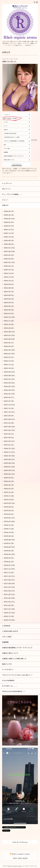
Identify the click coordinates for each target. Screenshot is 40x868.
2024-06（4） (9, 295)
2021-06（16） (10, 426)
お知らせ (5, 205)
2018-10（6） (9, 532)
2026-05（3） (9, 211)
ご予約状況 (6, 626)
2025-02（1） (9, 266)
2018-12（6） (9, 525)
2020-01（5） (9, 488)
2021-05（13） (10, 430)
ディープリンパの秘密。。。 (13, 194)
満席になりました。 (10, 62)
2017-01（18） (10, 609)
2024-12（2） (9, 273)
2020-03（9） (9, 481)
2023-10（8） (9, 324)
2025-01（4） (9, 270)
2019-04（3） (9, 510)
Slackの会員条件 (8, 680)
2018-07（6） (9, 543)
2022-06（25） (10, 383)
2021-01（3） (9, 445)
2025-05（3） (9, 255)
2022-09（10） (10, 372)
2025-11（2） (9, 233)
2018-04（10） (10, 554)
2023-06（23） (10, 339)
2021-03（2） (9, 437)
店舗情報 (5, 642)
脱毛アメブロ (7, 664)
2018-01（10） (10, 565)
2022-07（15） (10, 379)
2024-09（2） (9, 284)
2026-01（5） (9, 226)
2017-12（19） (10, 569)
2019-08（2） (9, 507)
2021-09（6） (9, 415)
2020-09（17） (10, 459)
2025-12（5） (9, 229)
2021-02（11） (10, 441)
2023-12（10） (10, 317)
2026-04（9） (9, 215)
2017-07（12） (10, 587)
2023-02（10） (10, 353)
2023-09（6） (9, 328)
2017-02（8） (9, 605)
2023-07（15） (10, 335)
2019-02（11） (10, 518)
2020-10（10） (10, 456)
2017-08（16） (10, 583)
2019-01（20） (10, 521)
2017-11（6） (9, 572)
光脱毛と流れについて (10, 653)
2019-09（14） (10, 503)
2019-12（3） (9, 492)
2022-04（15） (10, 390)
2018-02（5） (9, 561)
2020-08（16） (10, 463)
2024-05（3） (9, 299)
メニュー (5, 200)
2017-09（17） (10, 580)
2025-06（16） (10, 251)
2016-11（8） (9, 616)
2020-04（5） (9, 478)
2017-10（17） (10, 576)
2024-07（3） (9, 291)
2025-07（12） (10, 248)
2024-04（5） (9, 302)
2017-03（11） (10, 602)
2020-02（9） (9, 485)
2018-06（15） (10, 547)
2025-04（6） (9, 259)
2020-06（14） (10, 470)
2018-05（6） (9, 550)
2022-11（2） (9, 364)
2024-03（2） (9, 306)
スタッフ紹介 (7, 637)
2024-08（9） (9, 288)
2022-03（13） (10, 394)
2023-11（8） (9, 321)
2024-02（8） (9, 310)
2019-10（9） (9, 499)
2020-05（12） (10, 474)
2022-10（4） (9, 368)
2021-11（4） (9, 408)
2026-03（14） (10, 218)
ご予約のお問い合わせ (10, 631)
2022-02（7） (9, 397)
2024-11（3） (9, 277)
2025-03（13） (10, 262)
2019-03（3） (9, 514)
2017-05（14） (10, 594)
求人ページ (6, 189)
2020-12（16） (10, 448)
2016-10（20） (10, 620)
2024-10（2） (9, 280)
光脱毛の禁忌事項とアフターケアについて (17, 648)
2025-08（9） (9, 244)
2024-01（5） (9, 313)
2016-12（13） (10, 613)
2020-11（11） (10, 452)
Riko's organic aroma (15, 866)
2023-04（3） (9, 346)
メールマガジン (8, 670)
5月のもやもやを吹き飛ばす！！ (14, 691)
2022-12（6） (9, 361)
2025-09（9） (9, 240)
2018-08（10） (10, 540)
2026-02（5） (9, 222)
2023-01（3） (9, 357)
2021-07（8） (9, 423)
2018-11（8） (9, 529)
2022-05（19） (10, 386)
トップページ (7, 183)
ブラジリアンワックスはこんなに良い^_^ (17, 675)
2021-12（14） (10, 405)
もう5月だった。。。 (10, 686)
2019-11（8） (9, 496)
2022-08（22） (10, 375)
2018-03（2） (9, 558)
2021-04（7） (9, 434)
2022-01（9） (9, 401)
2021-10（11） (10, 412)
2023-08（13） (10, 332)
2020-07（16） (10, 467)
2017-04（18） (10, 598)
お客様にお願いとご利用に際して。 (15, 659)
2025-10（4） (9, 237)
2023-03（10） (10, 350)
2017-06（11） (10, 591)
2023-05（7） (9, 343)
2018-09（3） (9, 536)
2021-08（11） (10, 419)
